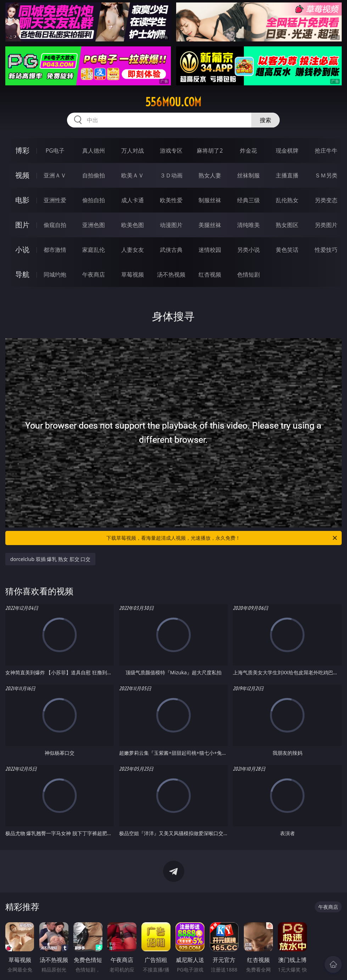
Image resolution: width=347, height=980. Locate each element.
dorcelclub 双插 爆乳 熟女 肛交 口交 (51, 559)
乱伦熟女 (287, 200)
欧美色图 (133, 225)
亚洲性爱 (55, 200)
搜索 (265, 120)
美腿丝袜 (210, 225)
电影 (22, 200)
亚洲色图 (94, 225)
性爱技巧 (326, 250)
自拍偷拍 (94, 175)
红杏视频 (210, 274)
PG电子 (55, 151)
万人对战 (133, 151)
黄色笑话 (287, 250)
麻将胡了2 (210, 151)
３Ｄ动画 (171, 175)
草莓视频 (133, 274)
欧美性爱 (171, 200)
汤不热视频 (171, 274)
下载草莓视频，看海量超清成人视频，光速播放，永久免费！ (222, 538)
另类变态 (326, 200)
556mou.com (173, 102)
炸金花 (248, 151)
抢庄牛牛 (326, 151)
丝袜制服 (248, 175)
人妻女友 (133, 250)
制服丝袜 (210, 200)
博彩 (22, 150)
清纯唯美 (248, 225)
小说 (22, 250)
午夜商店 (94, 274)
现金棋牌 (287, 151)
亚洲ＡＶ (55, 175)
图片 (22, 225)
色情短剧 (248, 274)
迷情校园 (210, 250)
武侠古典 (171, 250)
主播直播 (287, 175)
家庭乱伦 (94, 250)
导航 (22, 274)
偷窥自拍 (55, 225)
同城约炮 (55, 274)
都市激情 (55, 250)
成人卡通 (133, 200)
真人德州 (94, 151)
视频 (22, 175)
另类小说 (248, 250)
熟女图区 (287, 225)
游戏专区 (171, 151)
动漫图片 (171, 225)
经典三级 (248, 200)
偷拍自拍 (94, 200)
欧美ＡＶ (133, 175)
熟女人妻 (210, 175)
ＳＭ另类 (326, 175)
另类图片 (326, 225)
